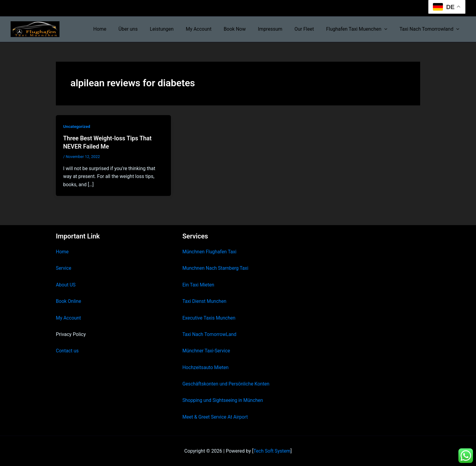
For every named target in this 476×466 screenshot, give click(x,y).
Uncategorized (77, 126)
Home (120, 29)
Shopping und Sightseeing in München (224, 400)
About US (66, 284)
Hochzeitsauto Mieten (206, 367)
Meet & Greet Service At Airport (216, 417)
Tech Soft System (272, 451)
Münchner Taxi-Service (207, 350)
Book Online (69, 301)
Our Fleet (310, 29)
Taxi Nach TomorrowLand (210, 334)
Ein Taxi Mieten (199, 284)
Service (64, 268)
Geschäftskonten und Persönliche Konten (227, 384)
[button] (388, 29)
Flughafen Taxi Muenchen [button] (360, 29)
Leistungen (177, 29)
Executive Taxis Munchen (210, 318)
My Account (212, 29)
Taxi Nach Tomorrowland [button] (431, 29)
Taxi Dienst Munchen (205, 301)
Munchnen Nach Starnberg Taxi (216, 268)
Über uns (146, 29)
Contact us (68, 350)
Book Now (246, 29)
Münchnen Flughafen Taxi (210, 251)
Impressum (279, 29)
